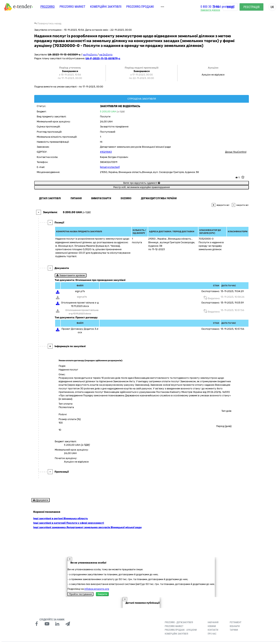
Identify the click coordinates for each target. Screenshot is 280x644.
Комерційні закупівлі (106, 7)
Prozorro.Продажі (140, 7)
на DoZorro (106, 55)
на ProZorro (90, 55)
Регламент (236, 616)
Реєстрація (251, 8)
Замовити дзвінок (210, 11)
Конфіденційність (79, 640)
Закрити (102, 588)
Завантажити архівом (71, 275)
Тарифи (234, 624)
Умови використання (99, 640)
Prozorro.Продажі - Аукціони (181, 624)
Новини (212, 620)
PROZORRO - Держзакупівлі (179, 616)
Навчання (213, 616)
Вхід (230, 8)
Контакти (213, 624)
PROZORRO (48, 7)
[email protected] (110, 167)
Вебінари (235, 620)
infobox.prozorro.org (97, 583)
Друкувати (41, 500)
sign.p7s (80, 291)
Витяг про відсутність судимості (141, 183)
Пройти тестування (80, 588)
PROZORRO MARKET (72, 7)
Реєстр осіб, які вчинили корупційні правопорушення (142, 187)
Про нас (212, 628)
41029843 (106, 152)
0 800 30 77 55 (210, 7)
